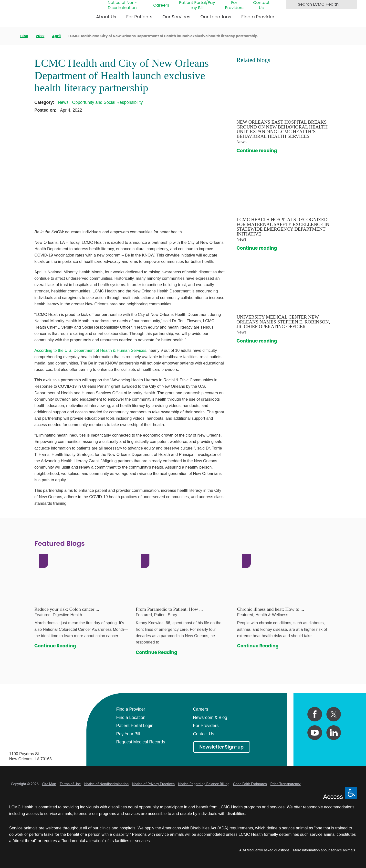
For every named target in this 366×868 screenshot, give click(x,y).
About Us (106, 17)
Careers (161, 5)
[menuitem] (106, 19)
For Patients (139, 17)
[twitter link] (334, 714)
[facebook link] (315, 714)
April (56, 36)
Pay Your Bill (128, 734)
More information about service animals (324, 850)
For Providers (234, 5)
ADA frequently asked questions (264, 850)
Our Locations (216, 17)
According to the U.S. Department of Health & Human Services (90, 350)
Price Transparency (285, 784)
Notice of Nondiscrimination (106, 784)
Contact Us (261, 5)
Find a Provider (258, 17)
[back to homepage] (11, 36)
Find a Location (131, 718)
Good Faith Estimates (250, 784)
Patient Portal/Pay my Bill (197, 5)
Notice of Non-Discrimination (122, 5)
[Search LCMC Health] (291, 4)
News (63, 102)
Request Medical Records (141, 742)
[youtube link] (315, 733)
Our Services (176, 17)
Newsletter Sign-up (221, 747)
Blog (24, 36)
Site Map (49, 784)
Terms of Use (70, 784)
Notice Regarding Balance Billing (204, 784)
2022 (40, 36)
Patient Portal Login (135, 726)
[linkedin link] (334, 733)
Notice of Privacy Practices (153, 784)
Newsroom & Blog (210, 718)
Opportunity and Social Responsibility (107, 102)
